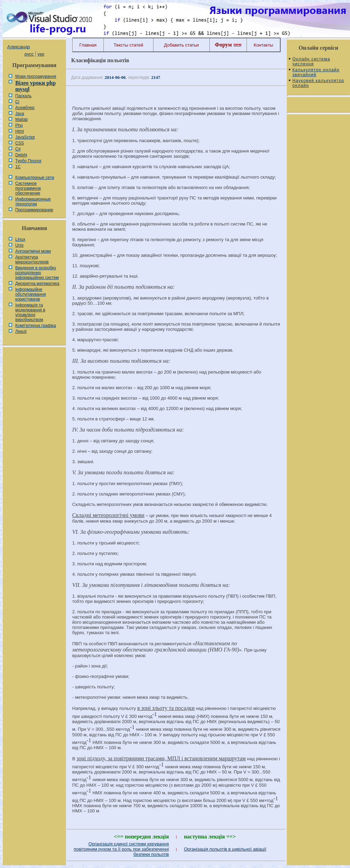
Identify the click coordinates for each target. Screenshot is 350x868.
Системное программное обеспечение (28, 188)
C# (18, 149)
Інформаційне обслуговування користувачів (31, 294)
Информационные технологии (33, 202)
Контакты (264, 45)
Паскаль (23, 96)
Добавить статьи (181, 45)
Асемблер (25, 108)
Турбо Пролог (28, 161)
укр (41, 54)
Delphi (21, 155)
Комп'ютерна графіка (36, 326)
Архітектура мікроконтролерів (32, 260)
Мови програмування (36, 76)
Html (20, 131)
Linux (20, 239)
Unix (19, 245)
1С (18, 167)
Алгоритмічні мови (33, 251)
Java (20, 114)
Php (19, 125)
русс (29, 54)
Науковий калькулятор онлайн (318, 83)
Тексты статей (128, 45)
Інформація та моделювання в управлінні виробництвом (30, 312)
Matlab (22, 120)
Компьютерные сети (35, 178)
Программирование (34, 210)
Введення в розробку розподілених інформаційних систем (37, 273)
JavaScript (25, 137)
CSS (20, 143)
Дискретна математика (37, 284)
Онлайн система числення (311, 62)
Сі (17, 102)
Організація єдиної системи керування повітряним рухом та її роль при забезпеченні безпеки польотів (121, 849)
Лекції (21, 331)
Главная (88, 45)
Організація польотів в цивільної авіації (225, 849)
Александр (19, 47)
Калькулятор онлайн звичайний (316, 72)
